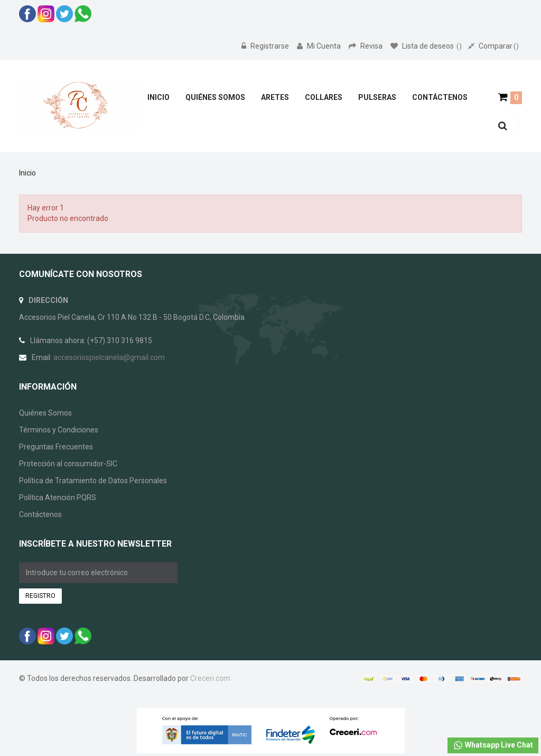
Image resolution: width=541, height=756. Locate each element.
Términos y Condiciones (59, 430)
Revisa (366, 46)
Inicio (27, 173)
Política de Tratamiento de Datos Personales (93, 481)
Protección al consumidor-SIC (68, 464)
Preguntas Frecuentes (56, 447)
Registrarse (266, 46)
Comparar (493, 46)
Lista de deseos (426, 46)
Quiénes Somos (45, 413)
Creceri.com (210, 678)
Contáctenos (40, 514)
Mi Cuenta (320, 46)
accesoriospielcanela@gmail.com (109, 357)
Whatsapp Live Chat (493, 745)
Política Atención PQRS (58, 497)
